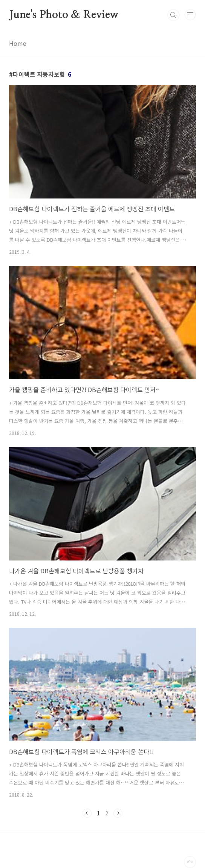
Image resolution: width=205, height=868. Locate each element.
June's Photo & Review (64, 15)
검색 (173, 15)
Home (18, 43)
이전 (87, 813)
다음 (118, 813)
